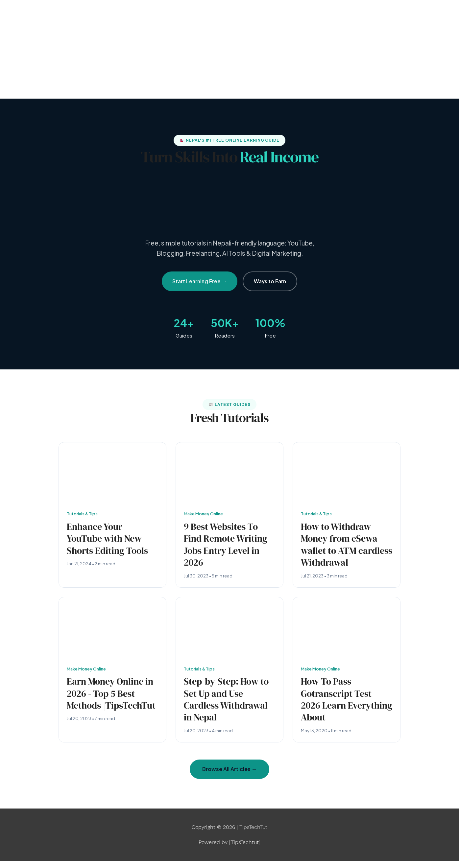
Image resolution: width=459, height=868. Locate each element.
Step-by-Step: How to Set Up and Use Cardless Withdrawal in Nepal (229, 705)
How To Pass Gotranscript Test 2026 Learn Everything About (339, 705)
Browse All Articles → (229, 776)
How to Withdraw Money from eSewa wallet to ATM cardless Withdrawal (345, 546)
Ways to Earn (270, 281)
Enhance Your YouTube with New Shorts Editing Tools (110, 540)
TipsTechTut (253, 834)
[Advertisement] (229, 49)
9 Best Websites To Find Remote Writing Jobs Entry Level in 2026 (229, 546)
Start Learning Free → (200, 281)
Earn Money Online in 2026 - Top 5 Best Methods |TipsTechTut (109, 705)
